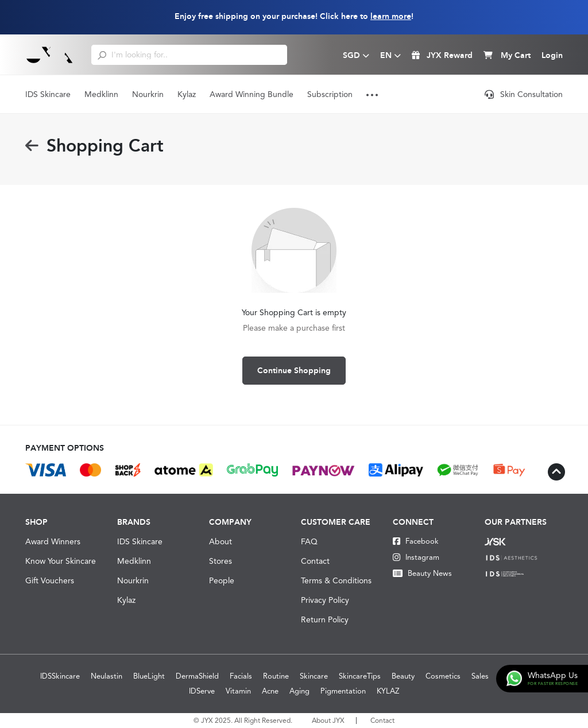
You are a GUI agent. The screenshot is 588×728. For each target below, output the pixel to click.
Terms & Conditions (336, 580)
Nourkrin (148, 94)
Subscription (330, 94)
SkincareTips (360, 676)
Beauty (403, 676)
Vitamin (238, 691)
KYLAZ (388, 691)
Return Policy (325, 619)
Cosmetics (443, 676)
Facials (241, 676)
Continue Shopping (294, 371)
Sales (480, 676)
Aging (299, 691)
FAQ (309, 541)
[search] (102, 55)
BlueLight (149, 676)
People (222, 580)
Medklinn (101, 94)
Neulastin (107, 676)
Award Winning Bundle (252, 94)
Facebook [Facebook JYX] (416, 541)
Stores (220, 561)
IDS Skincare (48, 94)
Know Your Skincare (61, 561)
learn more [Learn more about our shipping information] (391, 16)
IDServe (202, 691)
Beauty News (422, 573)
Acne (270, 691)
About (220, 541)
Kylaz (187, 94)
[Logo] (50, 55)
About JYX (328, 721)
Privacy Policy (325, 600)
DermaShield (197, 676)
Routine (276, 676)
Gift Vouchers (50, 580)
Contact (315, 561)
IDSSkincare (60, 676)
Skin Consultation (524, 94)
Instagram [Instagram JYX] (416, 557)
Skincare (314, 676)
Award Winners (53, 541)
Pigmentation (343, 691)
